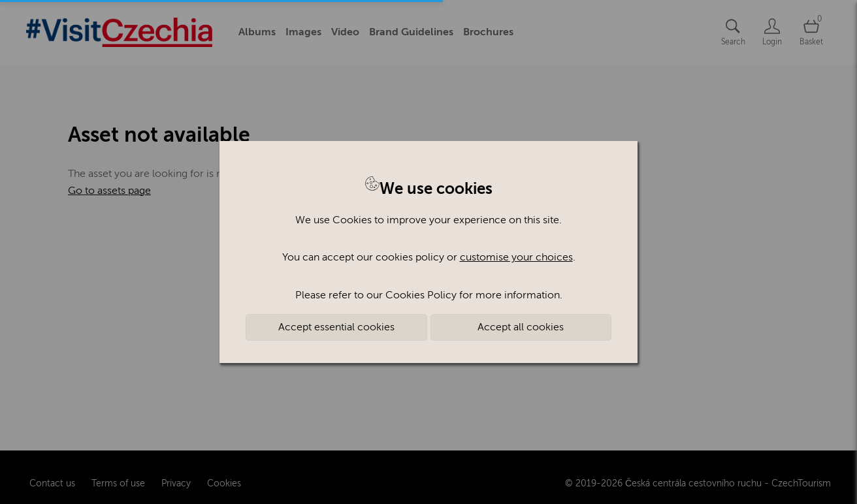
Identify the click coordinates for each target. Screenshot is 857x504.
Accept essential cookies (336, 327)
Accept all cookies (521, 327)
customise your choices (516, 257)
